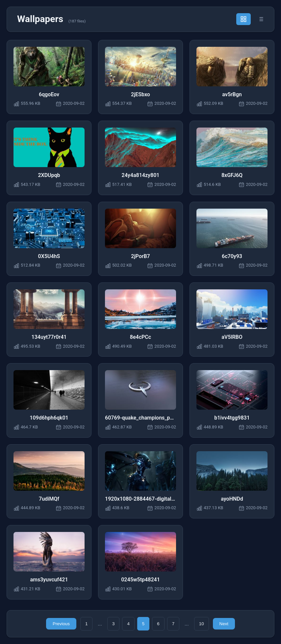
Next (224, 624)
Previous (61, 624)
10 (202, 624)
